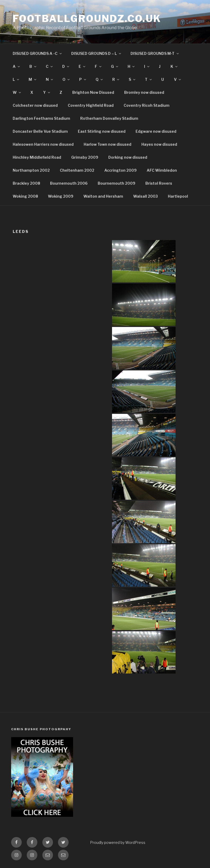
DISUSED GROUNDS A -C (38, 53)
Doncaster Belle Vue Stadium (40, 131)
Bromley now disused (144, 92)
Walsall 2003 (146, 196)
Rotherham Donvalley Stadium (109, 118)
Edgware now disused (156, 131)
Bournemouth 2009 (117, 183)
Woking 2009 (61, 196)
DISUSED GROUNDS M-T (155, 53)
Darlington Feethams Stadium (41, 118)
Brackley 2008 (26, 183)
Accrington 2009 (120, 170)
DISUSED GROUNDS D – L (97, 53)
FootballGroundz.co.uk (87, 19)
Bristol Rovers (159, 183)
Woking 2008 (25, 196)
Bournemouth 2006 (69, 183)
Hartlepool (178, 196)
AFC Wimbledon (162, 170)
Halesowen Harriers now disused (43, 144)
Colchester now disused (35, 105)
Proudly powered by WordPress (118, 842)
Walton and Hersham (103, 196)
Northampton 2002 (31, 170)
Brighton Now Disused (93, 92)
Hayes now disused (159, 144)
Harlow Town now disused (108, 144)
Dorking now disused (128, 157)
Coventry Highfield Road (91, 105)
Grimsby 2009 (85, 157)
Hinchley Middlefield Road (37, 157)
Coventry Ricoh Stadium (147, 105)
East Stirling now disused (102, 131)
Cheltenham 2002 (77, 170)
